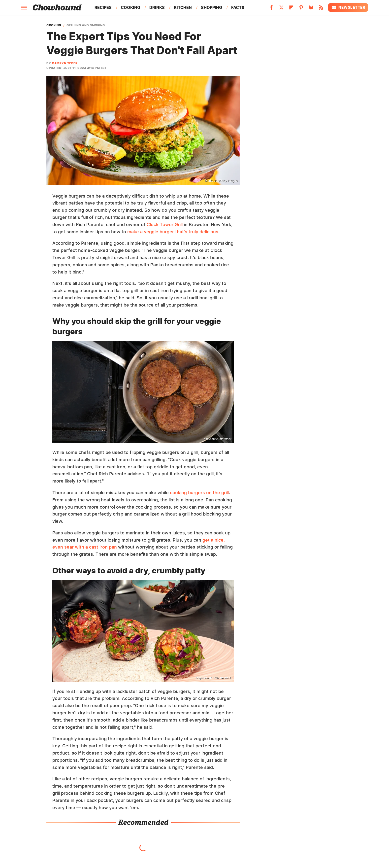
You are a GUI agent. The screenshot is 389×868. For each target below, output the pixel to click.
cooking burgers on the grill (199, 493)
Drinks (157, 7)
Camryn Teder (65, 63)
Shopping (211, 7)
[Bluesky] (311, 9)
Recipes (103, 7)
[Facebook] (271, 9)
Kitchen (183, 7)
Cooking (130, 7)
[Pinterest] (301, 9)
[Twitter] (281, 9)
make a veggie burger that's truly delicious (173, 232)
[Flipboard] (291, 9)
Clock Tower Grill (165, 225)
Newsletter (348, 7)
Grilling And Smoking (86, 25)
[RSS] (321, 9)
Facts (238, 7)
